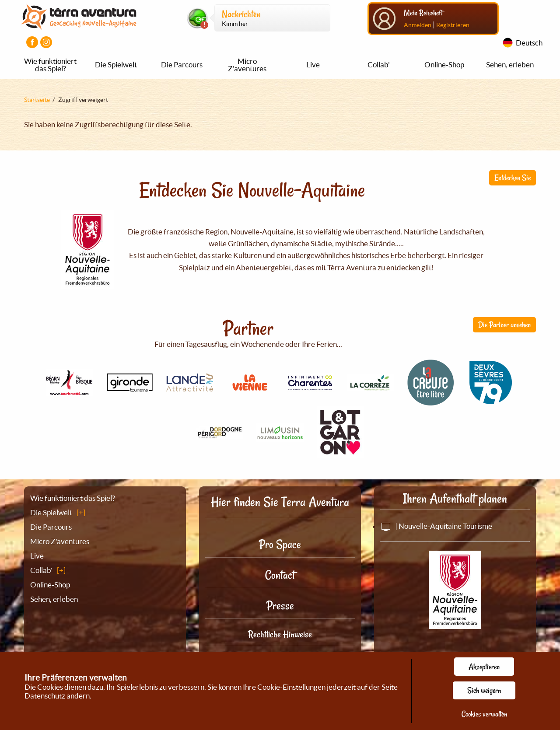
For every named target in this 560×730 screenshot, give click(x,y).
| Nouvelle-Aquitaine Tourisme (436, 526)
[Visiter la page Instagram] (46, 42)
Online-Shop (444, 65)
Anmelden (418, 25)
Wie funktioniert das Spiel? (50, 65)
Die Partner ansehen (504, 325)
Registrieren (453, 25)
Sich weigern (484, 690)
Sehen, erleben (510, 65)
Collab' (379, 65)
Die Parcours (182, 65)
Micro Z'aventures (247, 65)
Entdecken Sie (513, 178)
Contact (280, 575)
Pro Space (280, 544)
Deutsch (529, 43)
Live (313, 65)
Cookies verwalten (484, 714)
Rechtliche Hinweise (280, 634)
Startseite (37, 100)
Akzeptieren (484, 667)
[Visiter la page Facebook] (32, 42)
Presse (280, 606)
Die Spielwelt (116, 65)
